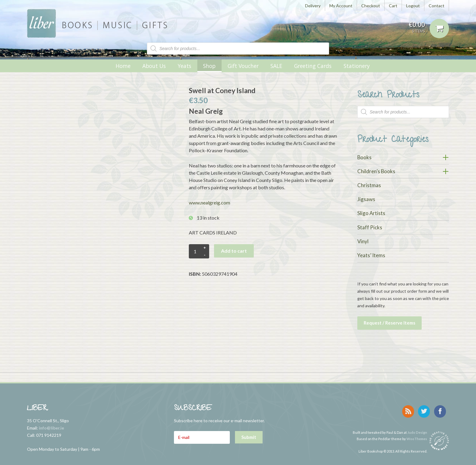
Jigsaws (366, 199)
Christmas (369, 185)
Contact (437, 6)
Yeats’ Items (371, 255)
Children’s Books (376, 171)
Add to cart (234, 251)
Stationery (357, 66)
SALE (276, 66)
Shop (209, 66)
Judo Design (417, 429)
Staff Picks (370, 227)
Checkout (371, 6)
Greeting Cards (313, 66)
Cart (393, 6)
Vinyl (363, 241)
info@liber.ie (51, 426)
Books (364, 157)
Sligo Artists (371, 213)
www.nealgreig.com (209, 202)
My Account (341, 6)
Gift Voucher (243, 66)
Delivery (313, 6)
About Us (154, 66)
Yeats (184, 66)
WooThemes (417, 436)
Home (123, 66)
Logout (413, 6)
